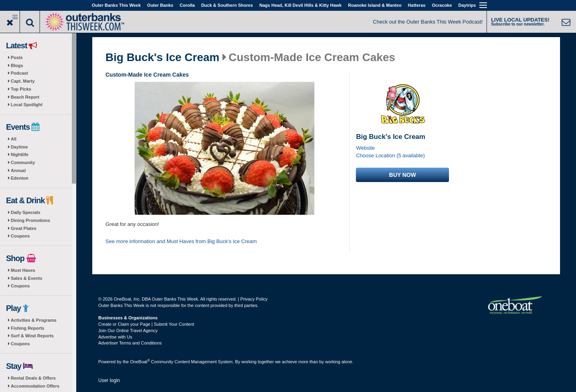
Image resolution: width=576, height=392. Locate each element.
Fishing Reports (28, 328)
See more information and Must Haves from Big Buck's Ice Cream (181, 241)
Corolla (187, 5)
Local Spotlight (27, 105)
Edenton (20, 178)
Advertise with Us (115, 337)
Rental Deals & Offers (33, 378)
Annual (18, 170)
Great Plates (24, 228)
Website (365, 148)
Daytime (19, 147)
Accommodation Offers (35, 386)
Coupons (20, 236)
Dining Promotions (30, 220)
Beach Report (25, 97)
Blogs (17, 65)
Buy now (402, 175)
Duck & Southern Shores (227, 5)
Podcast (19, 73)
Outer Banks (160, 5)
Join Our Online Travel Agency (128, 331)
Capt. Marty (23, 81)
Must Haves (23, 270)
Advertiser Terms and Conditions (130, 343)
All (14, 139)
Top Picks (21, 89)
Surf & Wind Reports (32, 336)
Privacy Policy (254, 299)
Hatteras (417, 5)
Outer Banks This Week (116, 5)
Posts (17, 57)
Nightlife (20, 154)
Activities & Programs (34, 320)
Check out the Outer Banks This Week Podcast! (428, 22)
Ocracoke (442, 5)
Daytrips (467, 5)
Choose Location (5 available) (390, 155)
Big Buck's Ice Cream (162, 57)
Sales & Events (27, 278)
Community (23, 162)
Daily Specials (26, 212)
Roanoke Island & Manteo (375, 5)
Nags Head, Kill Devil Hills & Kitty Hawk (300, 5)
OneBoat (140, 362)
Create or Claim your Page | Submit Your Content (146, 324)
